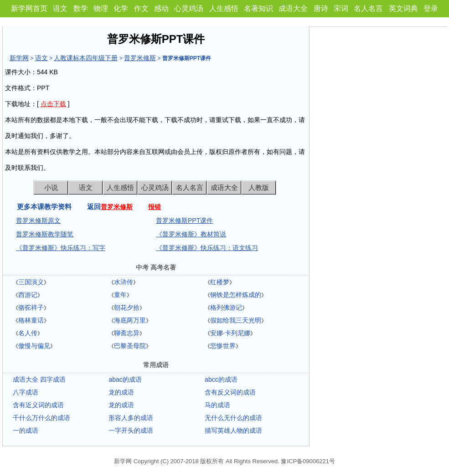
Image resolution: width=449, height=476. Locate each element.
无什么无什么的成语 (233, 418)
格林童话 (31, 320)
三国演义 (31, 282)
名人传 (28, 333)
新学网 (19, 58)
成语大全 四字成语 (39, 379)
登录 (431, 8)
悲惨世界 (223, 346)
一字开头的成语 (131, 430)
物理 (101, 8)
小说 (51, 187)
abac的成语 (125, 379)
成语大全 (293, 8)
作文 (141, 8)
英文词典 (403, 8)
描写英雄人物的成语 (233, 430)
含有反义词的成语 (230, 392)
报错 (155, 207)
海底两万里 (130, 320)
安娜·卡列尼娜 (230, 333)
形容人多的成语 (131, 418)
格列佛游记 (226, 307)
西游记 (28, 295)
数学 (81, 8)
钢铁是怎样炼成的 (236, 295)
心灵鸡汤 (189, 8)
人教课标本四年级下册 (86, 58)
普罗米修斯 (140, 58)
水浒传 (124, 282)
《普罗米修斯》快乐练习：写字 (61, 248)
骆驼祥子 (31, 307)
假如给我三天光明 (236, 320)
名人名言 (368, 8)
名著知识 (258, 8)
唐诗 (321, 8)
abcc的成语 (221, 379)
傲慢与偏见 (34, 346)
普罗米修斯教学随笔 (45, 234)
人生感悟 (224, 8)
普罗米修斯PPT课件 (184, 220)
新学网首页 (29, 8)
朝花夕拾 (127, 307)
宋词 (341, 8)
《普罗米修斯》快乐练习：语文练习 (207, 248)
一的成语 (26, 430)
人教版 (259, 187)
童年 (120, 295)
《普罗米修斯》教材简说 (191, 234)
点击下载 (53, 104)
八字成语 (26, 392)
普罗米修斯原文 (38, 220)
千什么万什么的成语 (41, 418)
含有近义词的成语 (38, 405)
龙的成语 (121, 392)
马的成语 (217, 405)
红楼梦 (220, 282)
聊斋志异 (127, 333)
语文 (60, 8)
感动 (161, 8)
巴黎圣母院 (130, 346)
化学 (121, 8)
